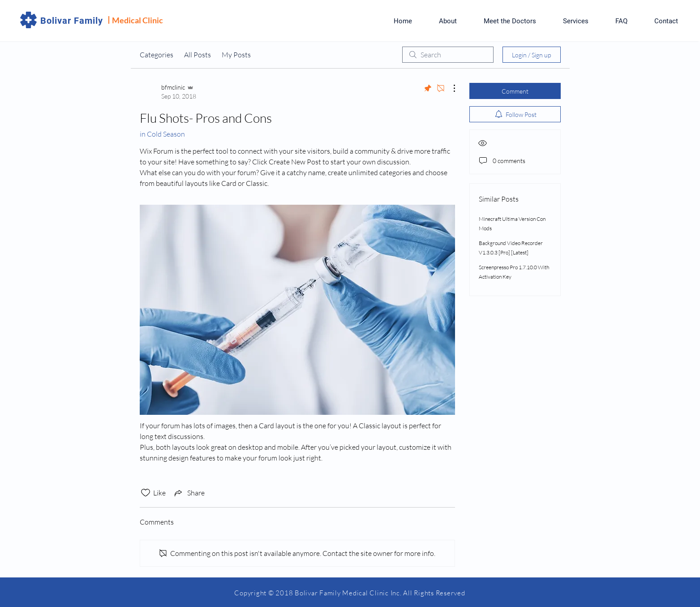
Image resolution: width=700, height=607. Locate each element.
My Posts (236, 55)
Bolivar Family (72, 21)
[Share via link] (189, 493)
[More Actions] (450, 88)
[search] (448, 55)
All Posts (198, 55)
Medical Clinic (137, 20)
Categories (157, 55)
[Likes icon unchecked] (146, 493)
